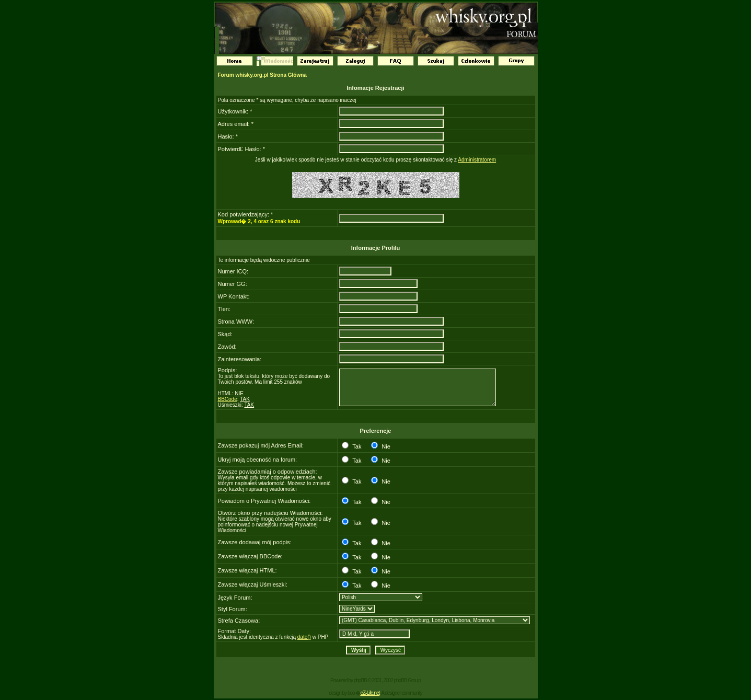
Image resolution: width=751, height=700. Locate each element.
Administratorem (477, 160)
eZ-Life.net (370, 693)
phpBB (360, 680)
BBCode (228, 399)
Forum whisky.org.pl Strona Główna (262, 75)
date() (304, 637)
